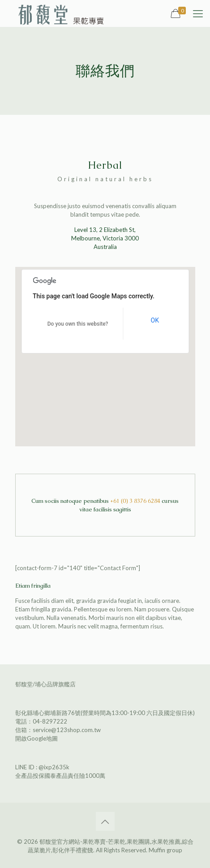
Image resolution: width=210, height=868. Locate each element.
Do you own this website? (78, 324)
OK (155, 320)
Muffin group (165, 850)
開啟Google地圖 (36, 738)
